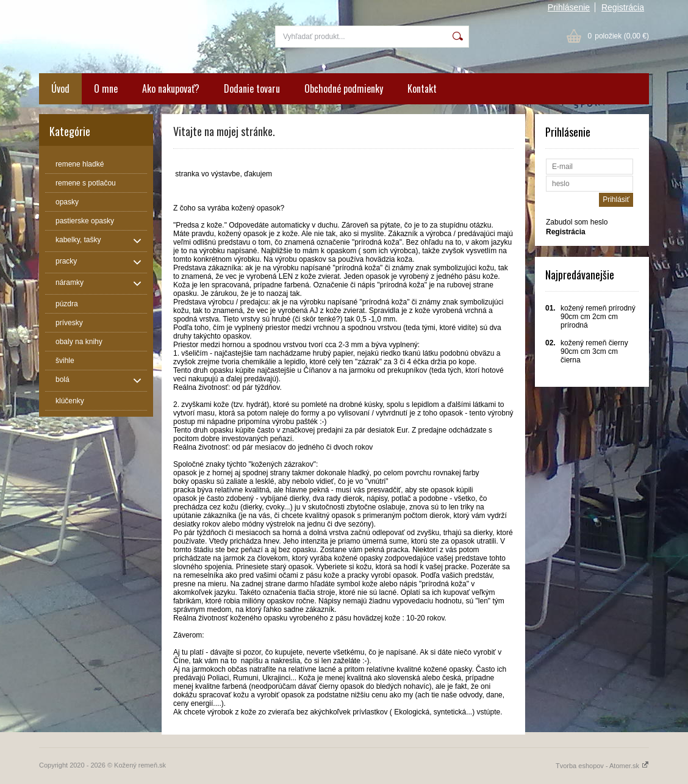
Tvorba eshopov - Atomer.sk (602, 766)
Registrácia (623, 7)
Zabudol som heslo (577, 222)
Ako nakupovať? (171, 88)
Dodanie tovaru (252, 88)
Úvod (60, 88)
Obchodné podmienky (344, 88)
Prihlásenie (569, 7)
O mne (106, 88)
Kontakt (422, 88)
